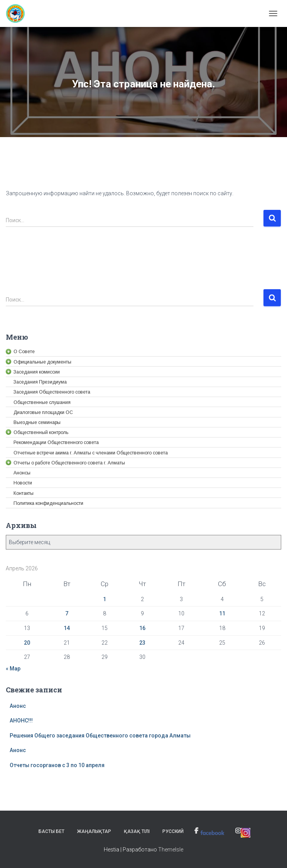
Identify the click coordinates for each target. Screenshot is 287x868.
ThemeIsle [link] (171, 850)
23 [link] (142, 643)
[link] (18, 13)
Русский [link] (173, 831)
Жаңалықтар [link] (94, 831)
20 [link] (27, 643)
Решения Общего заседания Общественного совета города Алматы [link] (100, 736)
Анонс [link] (18, 706)
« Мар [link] (13, 669)
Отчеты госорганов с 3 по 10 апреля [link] (57, 765)
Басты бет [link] (51, 831)
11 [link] (222, 613)
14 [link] (67, 628)
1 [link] (105, 599)
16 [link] (142, 628)
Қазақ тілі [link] (137, 831)
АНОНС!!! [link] (21, 721)
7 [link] (67, 613)
